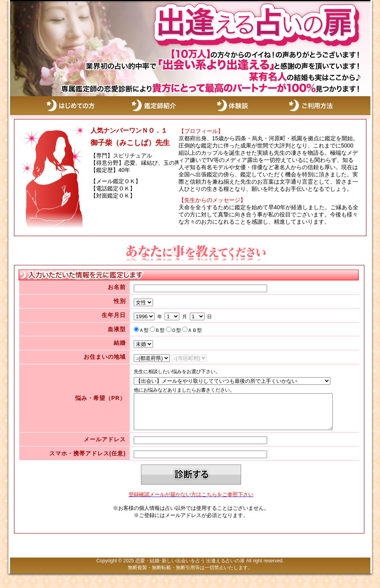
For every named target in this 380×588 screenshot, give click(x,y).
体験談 (238, 106)
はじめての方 (70, 106)
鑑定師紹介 (154, 106)
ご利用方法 (322, 106)
